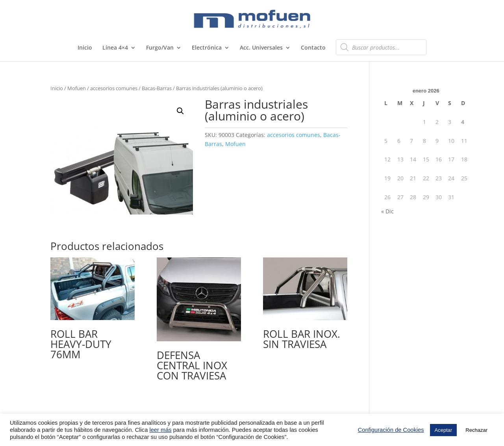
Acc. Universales (261, 48)
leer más (160, 430)
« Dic (387, 211)
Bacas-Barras (157, 88)
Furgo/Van (160, 48)
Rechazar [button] (476, 430)
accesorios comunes (114, 88)
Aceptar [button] (444, 430)
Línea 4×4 (115, 48)
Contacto (313, 48)
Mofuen (77, 88)
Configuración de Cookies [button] (391, 430)
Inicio (85, 48)
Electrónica (207, 48)
